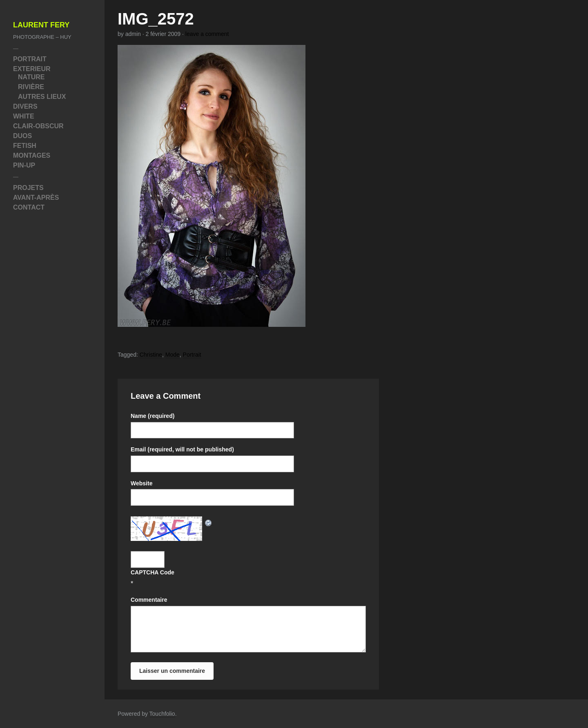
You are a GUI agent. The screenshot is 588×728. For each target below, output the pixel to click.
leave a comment (207, 34)
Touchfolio (162, 714)
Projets (28, 188)
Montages (32, 155)
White (24, 116)
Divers (25, 106)
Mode (173, 355)
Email (182, 449)
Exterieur (32, 69)
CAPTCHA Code (153, 572)
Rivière (31, 87)
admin (133, 34)
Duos (22, 136)
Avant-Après (36, 198)
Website (141, 483)
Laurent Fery (41, 25)
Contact (29, 207)
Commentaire (149, 600)
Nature (31, 77)
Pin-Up (24, 165)
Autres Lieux (42, 97)
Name (153, 416)
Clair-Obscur (38, 126)
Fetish (25, 146)
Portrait (30, 59)
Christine (151, 355)
